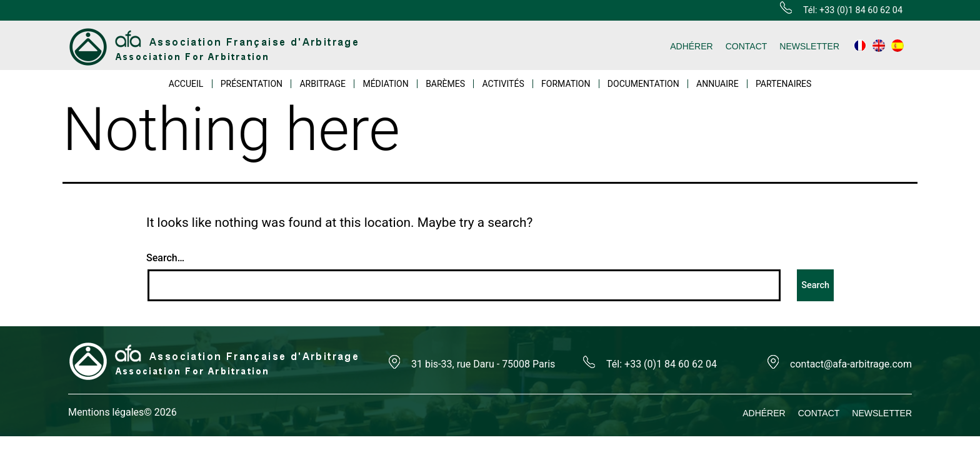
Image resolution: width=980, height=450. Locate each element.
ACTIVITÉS (503, 84)
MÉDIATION (385, 84)
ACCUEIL (186, 84)
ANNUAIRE (717, 84)
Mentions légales (106, 412)
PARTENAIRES (783, 84)
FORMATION (566, 84)
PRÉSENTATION (252, 84)
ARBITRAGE (322, 84)
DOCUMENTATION (643, 84)
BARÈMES (445, 84)
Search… (165, 258)
